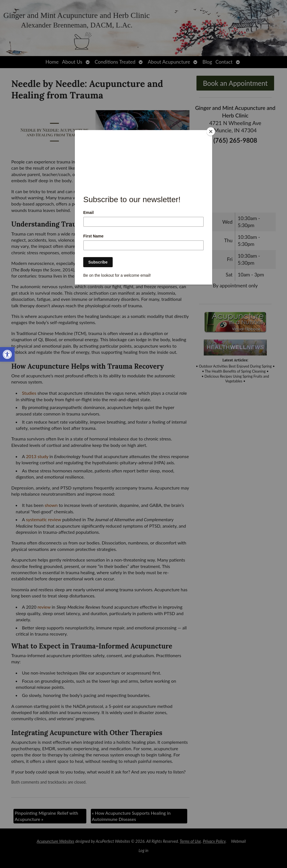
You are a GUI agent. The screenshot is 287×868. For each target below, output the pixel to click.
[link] (7, 354)
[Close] (211, 131)
